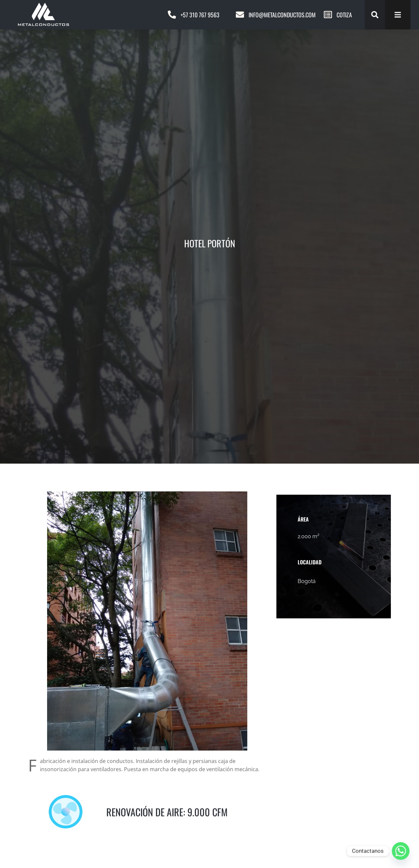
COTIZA (344, 15)
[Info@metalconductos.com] (240, 15)
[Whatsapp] (401, 851)
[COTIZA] (328, 15)
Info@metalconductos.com (282, 15)
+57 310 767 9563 (200, 15)
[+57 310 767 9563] (172, 15)
